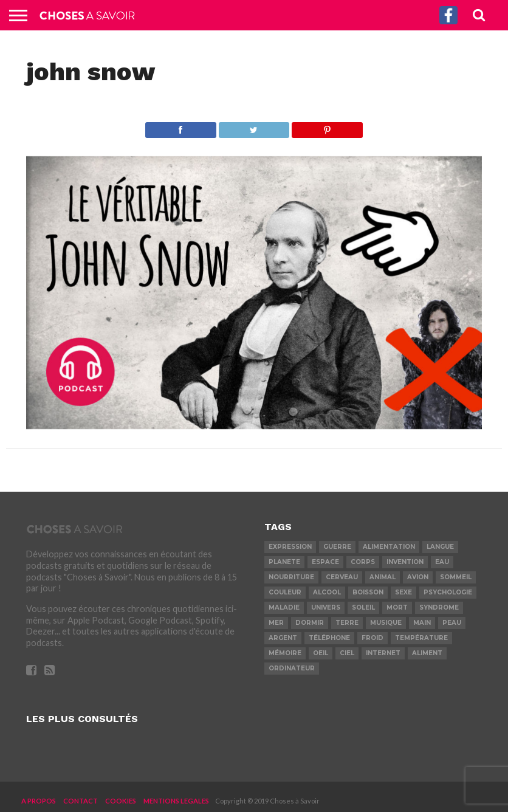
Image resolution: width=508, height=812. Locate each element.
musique (386, 623)
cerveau (342, 577)
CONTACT (81, 801)
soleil (363, 607)
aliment (427, 653)
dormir (310, 623)
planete (284, 562)
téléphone (329, 638)
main (422, 623)
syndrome (439, 607)
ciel (347, 653)
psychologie (448, 592)
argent (283, 638)
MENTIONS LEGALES (176, 801)
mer (276, 623)
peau (452, 623)
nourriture (291, 577)
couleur (285, 592)
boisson (368, 592)
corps (363, 562)
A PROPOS (39, 801)
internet (383, 653)
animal (383, 577)
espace (325, 562)
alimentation (389, 547)
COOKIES (121, 801)
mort (397, 607)
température (421, 638)
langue (440, 547)
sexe (403, 592)
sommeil (456, 577)
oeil (321, 653)
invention (405, 562)
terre (347, 623)
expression (290, 547)
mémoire (285, 653)
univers (326, 607)
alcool (327, 592)
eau (442, 562)
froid (372, 638)
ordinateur (292, 668)
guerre (337, 547)
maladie (284, 607)
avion (418, 577)
